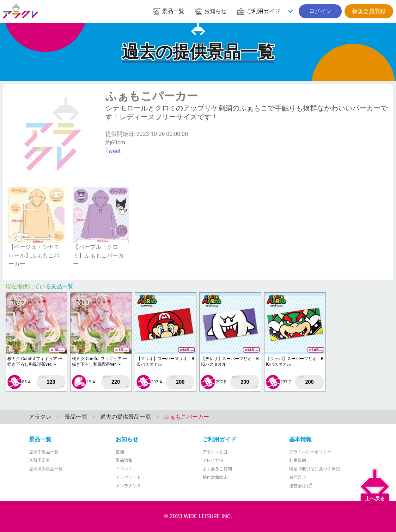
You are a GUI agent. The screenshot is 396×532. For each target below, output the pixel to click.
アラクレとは (215, 452)
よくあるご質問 (217, 469)
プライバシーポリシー (310, 452)
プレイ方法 (213, 460)
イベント (124, 469)
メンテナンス (128, 486)
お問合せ (298, 477)
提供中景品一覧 (44, 452)
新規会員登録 (369, 11)
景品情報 (124, 460)
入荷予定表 (39, 460)
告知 (120, 452)
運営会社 (301, 486)
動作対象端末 (215, 477)
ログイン (320, 11)
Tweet (113, 151)
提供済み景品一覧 (46, 469)
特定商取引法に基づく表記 (315, 469)
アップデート (128, 477)
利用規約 (298, 460)
